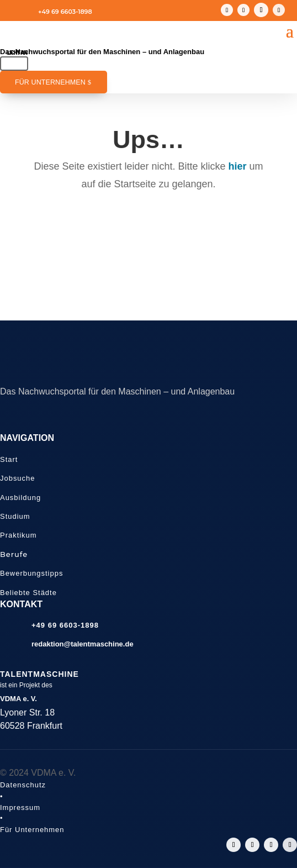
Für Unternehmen (50, 82)
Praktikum (18, 535)
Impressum (20, 807)
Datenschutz (23, 785)
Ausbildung (20, 498)
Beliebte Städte (28, 593)
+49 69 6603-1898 (65, 12)
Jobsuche (17, 478)
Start (9, 459)
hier (238, 166)
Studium (15, 516)
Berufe (14, 554)
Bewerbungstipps (31, 573)
